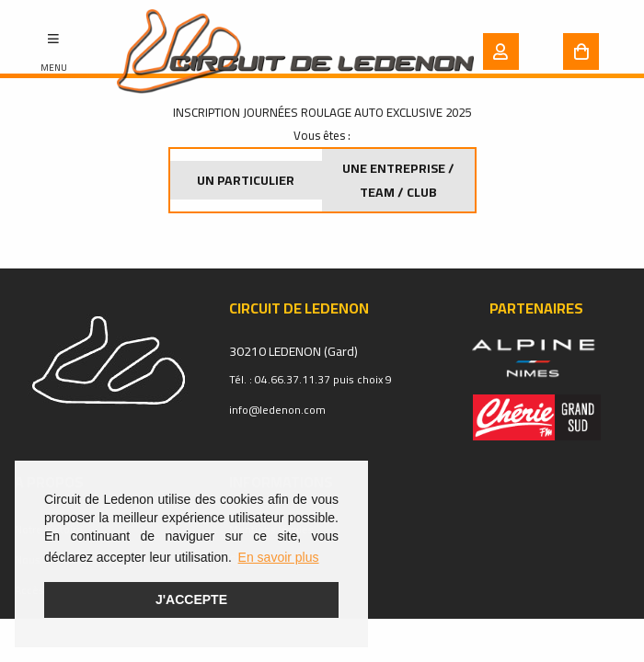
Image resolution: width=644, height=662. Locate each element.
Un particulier (246, 180)
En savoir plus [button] (279, 557)
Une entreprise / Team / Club (398, 180)
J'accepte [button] (191, 599)
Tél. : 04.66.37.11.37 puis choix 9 (310, 379)
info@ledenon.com (277, 410)
